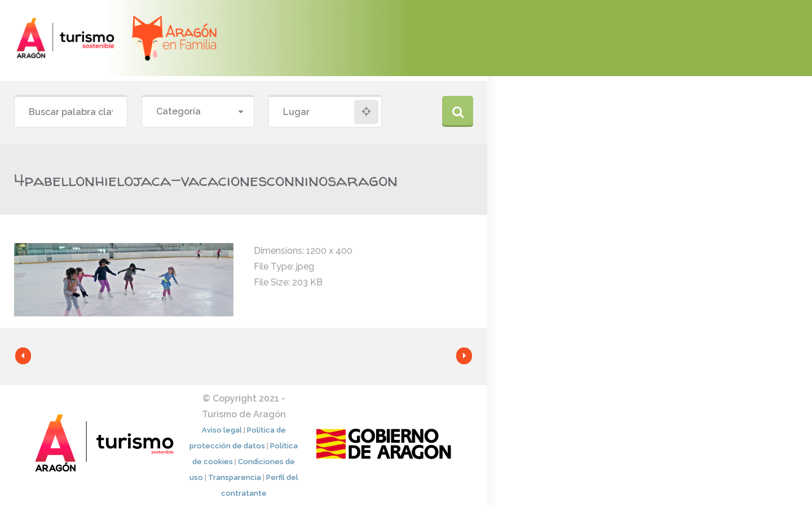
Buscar (458, 111)
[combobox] (198, 112)
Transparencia (235, 477)
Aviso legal (222, 430)
